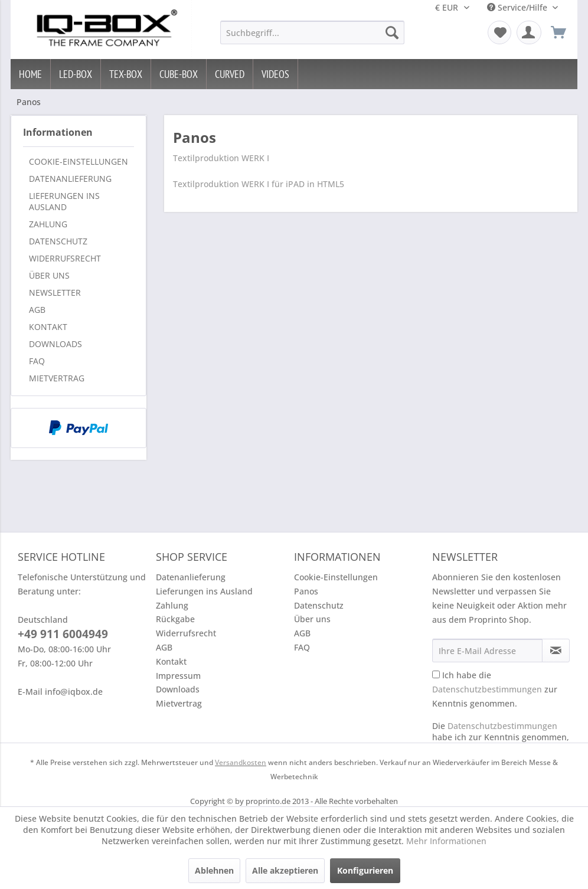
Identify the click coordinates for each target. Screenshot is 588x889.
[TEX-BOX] (126, 74)
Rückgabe (175, 619)
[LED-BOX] (76, 74)
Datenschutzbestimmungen (487, 689)
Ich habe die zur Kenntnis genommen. (495, 689)
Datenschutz (58, 241)
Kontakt (48, 327)
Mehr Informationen (446, 841)
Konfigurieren (365, 870)
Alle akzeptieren (285, 870)
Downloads (55, 344)
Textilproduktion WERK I (221, 158)
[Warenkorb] (558, 32)
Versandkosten (241, 762)
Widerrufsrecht (65, 258)
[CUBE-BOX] (179, 74)
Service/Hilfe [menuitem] (518, 7)
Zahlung (48, 224)
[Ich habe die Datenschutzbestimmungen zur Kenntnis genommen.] (436, 674)
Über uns (49, 275)
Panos (306, 591)
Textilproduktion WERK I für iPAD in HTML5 (259, 184)
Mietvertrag (57, 378)
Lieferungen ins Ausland (64, 201)
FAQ (37, 361)
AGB (37, 310)
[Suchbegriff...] (312, 32)
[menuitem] (312, 32)
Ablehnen (214, 870)
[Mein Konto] (529, 32)
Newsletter (55, 292)
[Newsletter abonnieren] (556, 651)
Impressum (178, 676)
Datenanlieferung (70, 179)
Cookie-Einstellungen (79, 161)
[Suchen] (392, 32)
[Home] (31, 74)
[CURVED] (230, 74)
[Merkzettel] (499, 32)
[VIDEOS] (276, 74)
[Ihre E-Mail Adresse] (487, 651)
